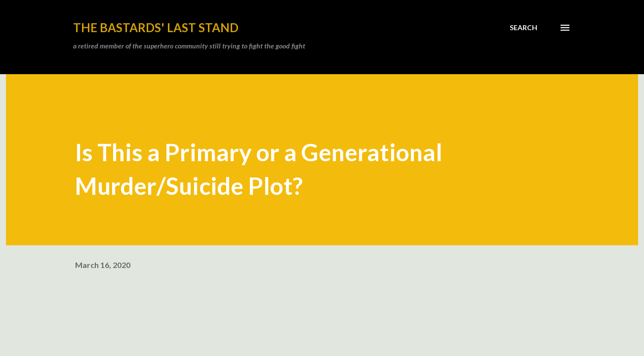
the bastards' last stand (156, 27)
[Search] (523, 28)
